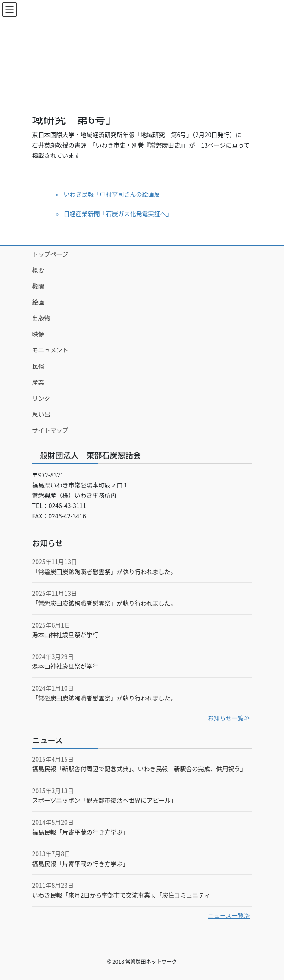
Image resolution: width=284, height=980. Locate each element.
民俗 (38, 366)
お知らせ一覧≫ (229, 718)
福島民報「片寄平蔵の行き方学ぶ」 (81, 832)
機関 (38, 286)
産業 (38, 382)
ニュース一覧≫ (229, 915)
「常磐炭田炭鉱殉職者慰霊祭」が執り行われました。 (105, 572)
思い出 (41, 414)
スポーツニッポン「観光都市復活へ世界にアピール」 (105, 800)
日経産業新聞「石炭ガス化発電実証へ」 (118, 214)
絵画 (38, 302)
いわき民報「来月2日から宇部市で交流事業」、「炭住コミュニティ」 (124, 895)
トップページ (50, 254)
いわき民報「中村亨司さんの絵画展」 (115, 194)
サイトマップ (50, 430)
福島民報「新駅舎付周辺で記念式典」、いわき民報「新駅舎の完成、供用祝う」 (139, 769)
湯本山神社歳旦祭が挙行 (66, 634)
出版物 (41, 318)
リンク (41, 398)
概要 (38, 270)
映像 (38, 334)
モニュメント (50, 350)
